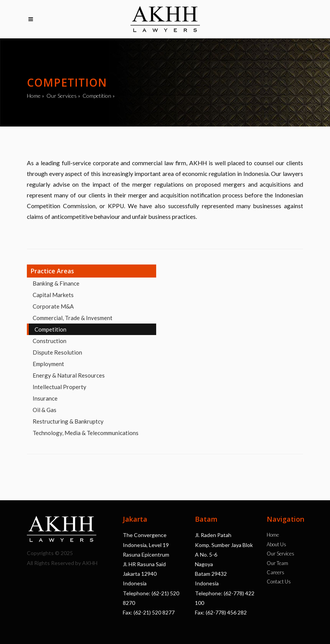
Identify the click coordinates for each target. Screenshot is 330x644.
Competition (97, 96)
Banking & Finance (56, 283)
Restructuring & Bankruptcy (68, 421)
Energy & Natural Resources (69, 375)
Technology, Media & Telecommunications (86, 433)
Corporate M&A (53, 306)
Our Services (62, 96)
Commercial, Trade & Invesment (73, 318)
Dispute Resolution (57, 352)
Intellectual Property (59, 387)
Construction (49, 341)
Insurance (45, 398)
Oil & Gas (45, 410)
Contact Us (279, 582)
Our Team (277, 563)
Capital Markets (53, 295)
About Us (276, 544)
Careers (276, 572)
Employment (48, 364)
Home (34, 96)
